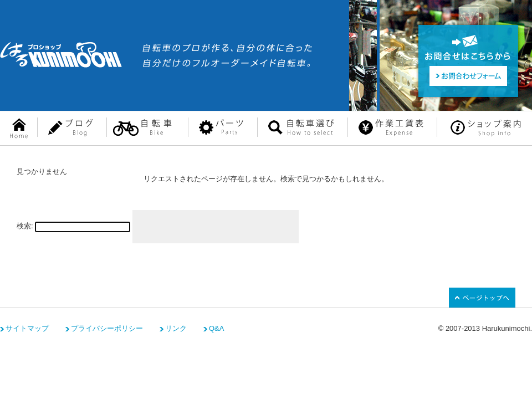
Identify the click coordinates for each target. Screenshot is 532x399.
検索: (25, 226)
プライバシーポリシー (107, 328)
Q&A (216, 328)
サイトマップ (27, 328)
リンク (176, 328)
